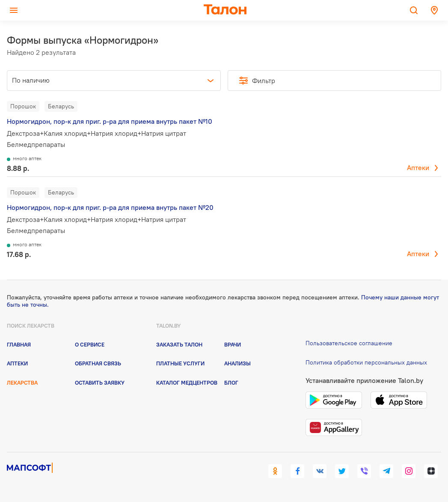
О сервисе (90, 344)
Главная (19, 344)
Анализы (237, 363)
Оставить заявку (100, 382)
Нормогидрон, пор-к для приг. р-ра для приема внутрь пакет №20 (110, 207)
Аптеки (418, 167)
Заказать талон (179, 344)
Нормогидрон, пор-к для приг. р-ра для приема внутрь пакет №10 (110, 121)
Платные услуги (180, 363)
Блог (231, 382)
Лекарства (22, 382)
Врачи (233, 344)
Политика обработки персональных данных (366, 362)
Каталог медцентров (187, 382)
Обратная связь (98, 363)
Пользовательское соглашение (349, 343)
